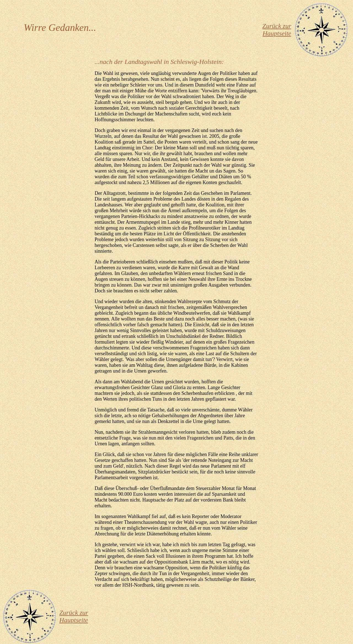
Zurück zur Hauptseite (277, 30)
